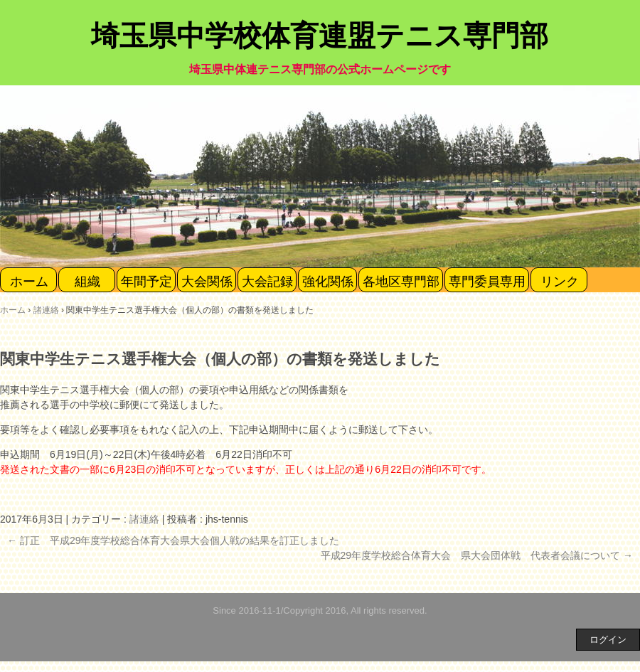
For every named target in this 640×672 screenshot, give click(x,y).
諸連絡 (144, 519)
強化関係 (328, 282)
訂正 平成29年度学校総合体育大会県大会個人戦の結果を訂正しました (173, 540)
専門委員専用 (487, 282)
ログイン (608, 640)
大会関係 (207, 282)
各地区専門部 (401, 282)
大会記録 (267, 282)
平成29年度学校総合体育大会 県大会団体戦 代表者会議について (477, 555)
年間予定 (146, 282)
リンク (560, 282)
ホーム (29, 282)
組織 (87, 282)
